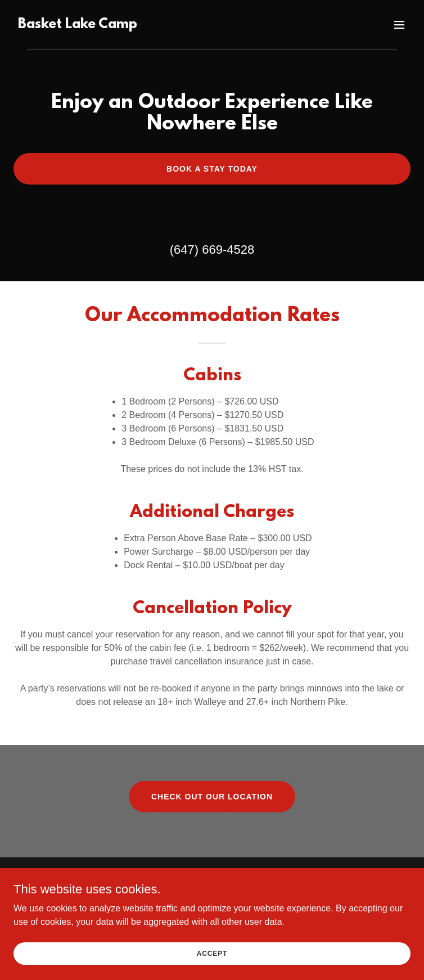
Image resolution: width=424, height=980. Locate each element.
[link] (78, 25)
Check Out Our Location (212, 797)
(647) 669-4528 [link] (212, 250)
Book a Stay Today (212, 169)
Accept (212, 969)
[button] (399, 25)
